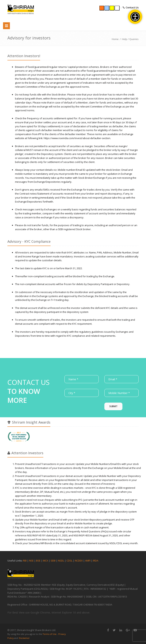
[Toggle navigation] (6, 26)
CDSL (70, 561)
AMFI (88, 561)
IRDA (96, 561)
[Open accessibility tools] (135, 17)
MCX (46, 561)
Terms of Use (50, 634)
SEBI (53, 561)
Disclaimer (24, 638)
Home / (117, 39)
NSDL (61, 561)
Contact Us (132, 7)
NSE (31, 561)
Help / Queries (130, 39)
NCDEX (79, 561)
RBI (25, 561)
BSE (38, 561)
